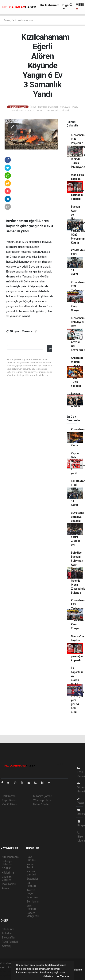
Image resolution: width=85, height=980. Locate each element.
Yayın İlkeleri (9, 800)
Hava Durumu (31, 858)
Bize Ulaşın (81, 837)
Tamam (63, 976)
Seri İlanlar (33, 902)
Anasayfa (9, 20)
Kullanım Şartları (43, 796)
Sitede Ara (8, 929)
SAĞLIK (6, 868)
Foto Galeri (81, 772)
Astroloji (7, 946)
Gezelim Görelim (7, 878)
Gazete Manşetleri (33, 914)
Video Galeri (81, 788)
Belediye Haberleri (7, 863)
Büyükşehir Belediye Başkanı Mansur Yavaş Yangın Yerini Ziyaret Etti (78, 529)
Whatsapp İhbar (42, 800)
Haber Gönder (41, 804)
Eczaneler (32, 879)
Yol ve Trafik (30, 866)
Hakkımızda (9, 796)
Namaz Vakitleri (31, 873)
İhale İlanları (9, 884)
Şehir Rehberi (31, 907)
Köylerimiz (8, 873)
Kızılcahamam (50, 5)
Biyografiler (9, 938)
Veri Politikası (10, 804)
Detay (48, 976)
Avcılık (6, 888)
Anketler (7, 933)
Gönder (50, 349)
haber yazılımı (8, 971)
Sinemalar (33, 897)
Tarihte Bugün (31, 892)
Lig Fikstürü (31, 884)
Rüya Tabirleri (10, 942)
